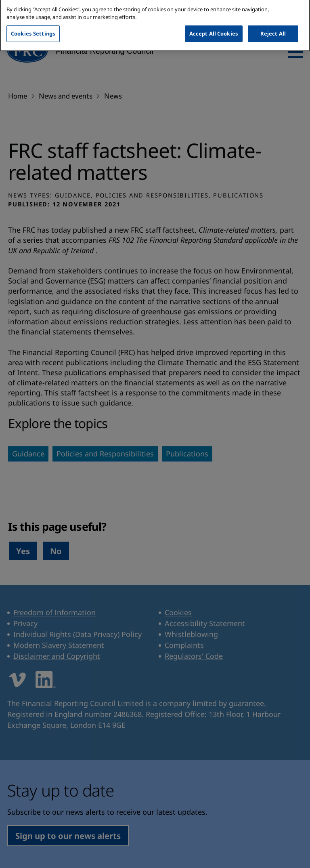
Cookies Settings (33, 27)
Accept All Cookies (214, 27)
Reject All (273, 27)
